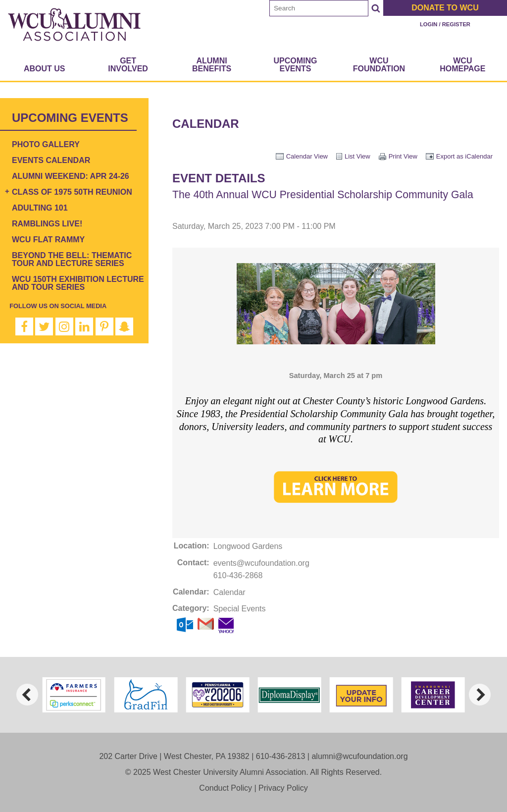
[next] (480, 695)
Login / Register (445, 24)
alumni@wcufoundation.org (359, 756)
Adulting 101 (40, 208)
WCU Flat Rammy (48, 240)
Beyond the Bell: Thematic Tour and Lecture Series (72, 259)
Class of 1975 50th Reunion (72, 192)
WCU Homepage (462, 65)
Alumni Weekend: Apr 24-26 (71, 176)
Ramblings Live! (47, 224)
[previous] (27, 695)
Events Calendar (51, 160)
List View (357, 156)
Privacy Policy (283, 788)
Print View (403, 156)
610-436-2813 (281, 756)
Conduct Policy (226, 788)
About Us (45, 69)
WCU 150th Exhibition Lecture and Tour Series (78, 283)
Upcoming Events (295, 65)
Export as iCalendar (464, 156)
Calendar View (307, 156)
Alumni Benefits (212, 65)
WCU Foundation (379, 65)
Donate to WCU (445, 8)
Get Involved (128, 65)
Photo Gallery (46, 144)
